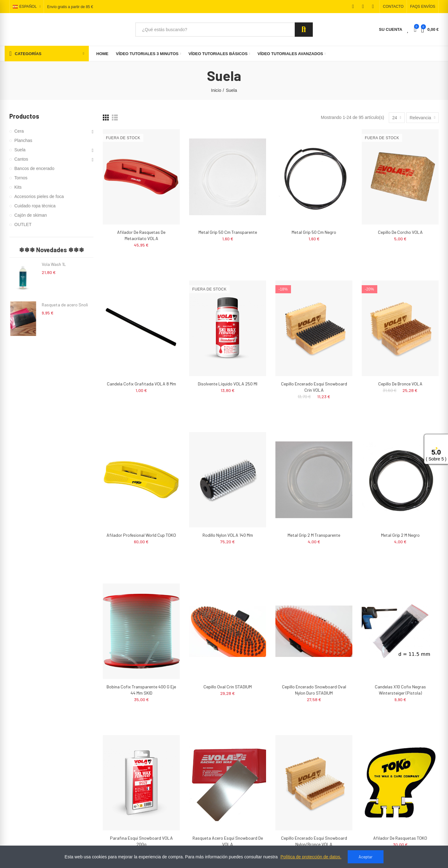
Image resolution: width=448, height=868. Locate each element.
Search (304, 30)
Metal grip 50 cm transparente (228, 232)
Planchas (23, 140)
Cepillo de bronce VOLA (400, 384)
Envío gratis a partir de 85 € (70, 7)
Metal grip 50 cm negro (314, 232)
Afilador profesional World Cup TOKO (141, 535)
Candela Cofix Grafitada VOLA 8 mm (141, 384)
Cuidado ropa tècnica (35, 206)
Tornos (21, 178)
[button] (393, 7)
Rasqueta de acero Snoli (65, 305)
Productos (24, 116)
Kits (18, 187)
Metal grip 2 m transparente (314, 535)
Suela (20, 150)
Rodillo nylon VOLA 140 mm (228, 535)
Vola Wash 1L (54, 264)
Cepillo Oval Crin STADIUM (228, 687)
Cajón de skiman (31, 215)
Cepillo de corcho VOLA (400, 232)
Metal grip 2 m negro (400, 535)
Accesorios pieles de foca (39, 196)
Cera (19, 131)
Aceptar (366, 857)
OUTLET (23, 224)
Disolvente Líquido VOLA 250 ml (228, 384)
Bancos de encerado (34, 168)
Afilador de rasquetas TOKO (400, 838)
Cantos (21, 159)
